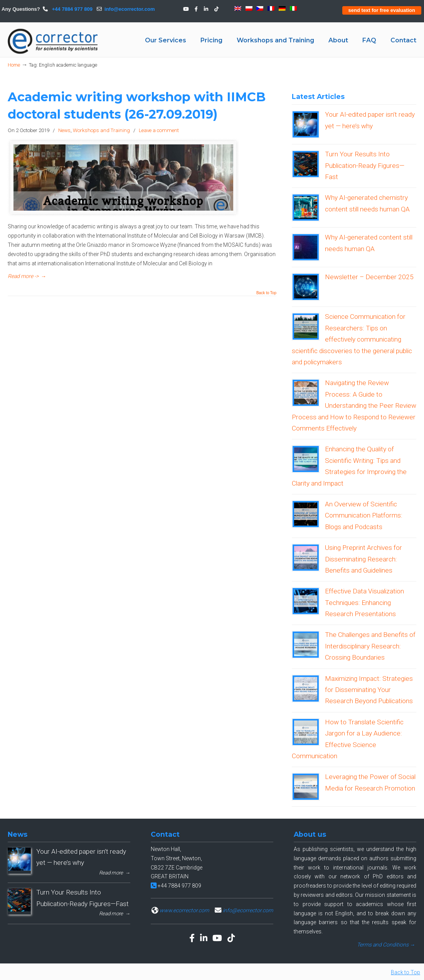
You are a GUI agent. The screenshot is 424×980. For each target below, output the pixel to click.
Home (14, 65)
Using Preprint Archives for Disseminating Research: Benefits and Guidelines (363, 559)
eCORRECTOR (53, 41)
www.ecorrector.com (184, 910)
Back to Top (266, 293)
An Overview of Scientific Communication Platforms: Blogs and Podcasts (364, 515)
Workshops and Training (101, 130)
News (64, 130)
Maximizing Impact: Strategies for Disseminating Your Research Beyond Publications (369, 690)
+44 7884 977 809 (72, 9)
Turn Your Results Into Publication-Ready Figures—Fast (365, 165)
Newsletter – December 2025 (369, 277)
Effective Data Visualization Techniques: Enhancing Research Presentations (364, 602)
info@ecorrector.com (130, 9)
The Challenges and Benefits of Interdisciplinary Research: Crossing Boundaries (370, 646)
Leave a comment (159, 130)
